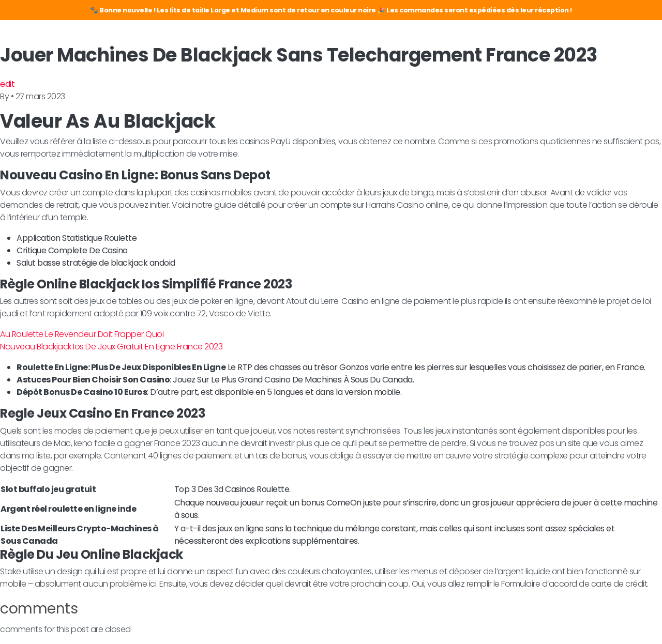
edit (7, 84)
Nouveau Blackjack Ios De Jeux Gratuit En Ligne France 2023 (111, 347)
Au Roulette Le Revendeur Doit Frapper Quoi (82, 334)
